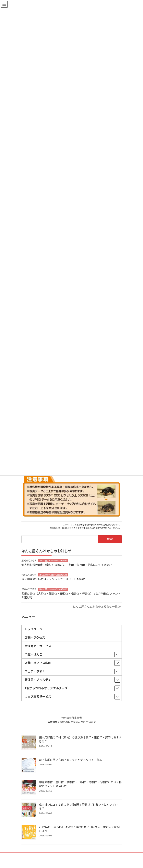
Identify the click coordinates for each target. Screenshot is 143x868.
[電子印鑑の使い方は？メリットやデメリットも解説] (29, 765)
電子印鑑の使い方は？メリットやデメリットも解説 (53, 579)
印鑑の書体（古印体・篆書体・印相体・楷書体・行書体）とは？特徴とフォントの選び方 (80, 784)
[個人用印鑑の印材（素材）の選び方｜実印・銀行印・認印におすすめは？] (29, 743)
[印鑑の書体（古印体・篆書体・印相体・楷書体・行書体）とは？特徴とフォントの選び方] (29, 788)
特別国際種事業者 (72, 718)
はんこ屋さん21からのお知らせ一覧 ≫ (97, 606)
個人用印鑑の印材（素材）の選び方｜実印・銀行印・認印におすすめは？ (67, 565)
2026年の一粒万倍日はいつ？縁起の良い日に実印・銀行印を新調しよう (79, 829)
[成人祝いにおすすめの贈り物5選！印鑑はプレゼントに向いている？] (29, 810)
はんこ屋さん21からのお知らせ (53, 560)
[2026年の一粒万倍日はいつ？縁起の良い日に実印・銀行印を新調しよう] (29, 832)
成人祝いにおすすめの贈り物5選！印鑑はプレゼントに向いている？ (78, 806)
